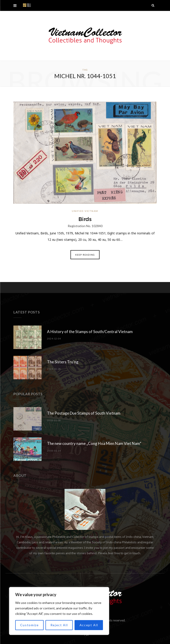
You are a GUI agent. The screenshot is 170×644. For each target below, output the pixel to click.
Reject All (59, 625)
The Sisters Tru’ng (63, 362)
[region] (59, 611)
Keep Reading (85, 255)
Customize (30, 625)
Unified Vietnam (85, 211)
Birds (85, 219)
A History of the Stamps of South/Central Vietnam (90, 332)
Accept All (89, 625)
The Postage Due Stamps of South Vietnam (84, 413)
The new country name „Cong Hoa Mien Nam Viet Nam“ (94, 443)
